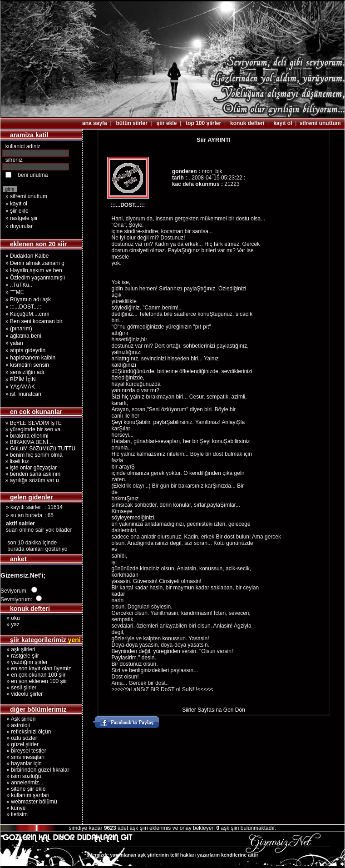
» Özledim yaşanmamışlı (35, 278)
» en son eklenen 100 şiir (34, 681)
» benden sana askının (31, 474)
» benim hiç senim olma (32, 455)
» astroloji (15, 725)
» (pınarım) (19, 329)
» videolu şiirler (22, 694)
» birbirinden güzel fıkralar (35, 770)
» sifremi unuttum (26, 196)
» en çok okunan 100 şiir (33, 675)
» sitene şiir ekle (23, 789)
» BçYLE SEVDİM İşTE (32, 423)
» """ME (15, 292)
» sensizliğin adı (25, 372)
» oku (10, 618)
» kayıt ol (16, 204)
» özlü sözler (19, 738)
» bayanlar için (21, 763)
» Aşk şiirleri (18, 719)
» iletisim (14, 814)
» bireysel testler (23, 751)
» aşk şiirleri (18, 649)
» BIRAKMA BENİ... (27, 442)
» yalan (14, 343)
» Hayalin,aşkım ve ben (34, 270)
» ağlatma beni (23, 336)
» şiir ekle (17, 211)
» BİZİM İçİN (21, 379)
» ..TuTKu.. (19, 285)
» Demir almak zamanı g (35, 263)
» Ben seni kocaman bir (34, 321)
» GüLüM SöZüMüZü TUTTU (39, 449)
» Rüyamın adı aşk (28, 299)
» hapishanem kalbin (30, 358)
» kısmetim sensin (27, 365)
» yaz (10, 624)
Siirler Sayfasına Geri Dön (214, 710)
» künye (13, 808)
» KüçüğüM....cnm (27, 314)
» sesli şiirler (18, 688)
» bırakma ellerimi (25, 436)
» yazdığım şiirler (24, 662)
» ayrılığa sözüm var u (31, 480)
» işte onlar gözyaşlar (30, 468)
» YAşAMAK (20, 387)
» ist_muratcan (23, 394)
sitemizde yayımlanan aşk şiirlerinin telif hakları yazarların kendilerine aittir (172, 855)
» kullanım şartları (25, 795)
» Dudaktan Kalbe (27, 256)
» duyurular (19, 226)
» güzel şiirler (20, 744)
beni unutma (33, 175)
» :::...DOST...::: (24, 307)
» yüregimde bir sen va (31, 429)
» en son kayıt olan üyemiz (36, 668)
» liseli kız (16, 461)
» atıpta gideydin (25, 350)
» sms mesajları (22, 757)
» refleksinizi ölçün (26, 732)
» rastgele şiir (22, 218)
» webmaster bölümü (29, 802)
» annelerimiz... (22, 783)
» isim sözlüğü (21, 776)
